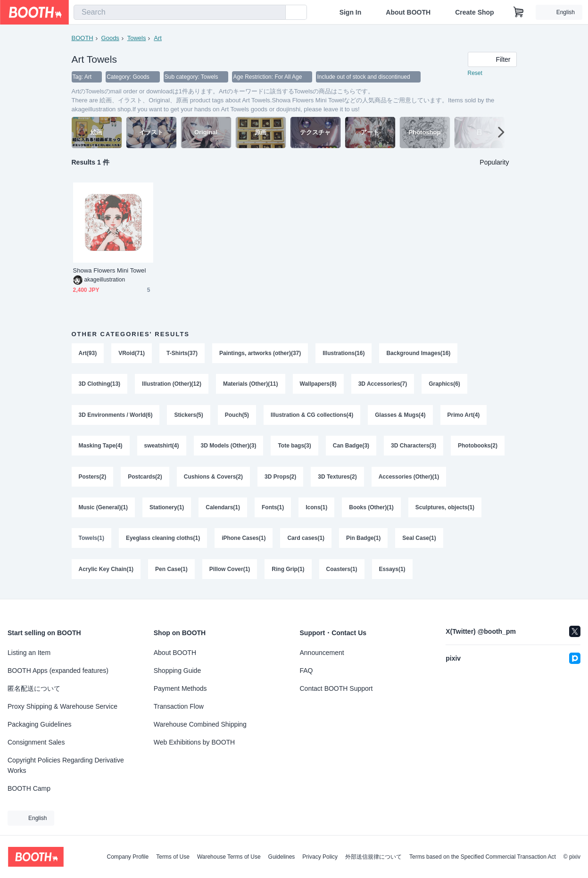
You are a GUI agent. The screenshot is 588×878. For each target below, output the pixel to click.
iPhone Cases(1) (244, 540)
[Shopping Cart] (519, 12)
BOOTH (83, 38)
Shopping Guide (177, 671)
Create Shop (474, 12)
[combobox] (180, 12)
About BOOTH (408, 12)
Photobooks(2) (478, 447)
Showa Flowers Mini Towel (110, 271)
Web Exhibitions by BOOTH (194, 742)
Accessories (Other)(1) (409, 478)
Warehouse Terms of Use (229, 857)
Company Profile (128, 857)
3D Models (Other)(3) (229, 447)
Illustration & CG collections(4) (312, 416)
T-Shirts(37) (182, 354)
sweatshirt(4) (162, 447)
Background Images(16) (419, 354)
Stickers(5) (189, 416)
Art (158, 38)
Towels (137, 38)
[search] (276, 13)
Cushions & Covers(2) (213, 478)
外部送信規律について (373, 857)
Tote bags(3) (295, 447)
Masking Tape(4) (101, 447)
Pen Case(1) (171, 572)
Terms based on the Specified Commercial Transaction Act (483, 857)
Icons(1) (317, 509)
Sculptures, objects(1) (445, 509)
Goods (110, 38)
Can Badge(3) (351, 447)
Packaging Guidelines (39, 724)
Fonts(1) (273, 509)
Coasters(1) (342, 572)
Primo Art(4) (464, 416)
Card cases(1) (306, 540)
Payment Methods (180, 688)
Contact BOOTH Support (336, 688)
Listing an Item (29, 653)
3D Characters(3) (414, 447)
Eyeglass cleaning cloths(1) (163, 540)
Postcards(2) (145, 478)
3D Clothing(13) (100, 385)
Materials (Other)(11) (251, 385)
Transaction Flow (179, 706)
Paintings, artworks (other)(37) (260, 354)
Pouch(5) (237, 416)
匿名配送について (34, 688)
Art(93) (88, 354)
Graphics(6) (445, 385)
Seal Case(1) (419, 540)
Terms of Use (173, 857)
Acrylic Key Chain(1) (106, 572)
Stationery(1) (167, 509)
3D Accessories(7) (383, 385)
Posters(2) (93, 478)
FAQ (306, 671)
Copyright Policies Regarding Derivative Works (66, 765)
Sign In (351, 12)
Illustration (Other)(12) (172, 385)
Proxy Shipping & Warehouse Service (62, 706)
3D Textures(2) (338, 478)
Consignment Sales (36, 742)
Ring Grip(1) (288, 572)
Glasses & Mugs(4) (401, 416)
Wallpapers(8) (318, 385)
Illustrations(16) (344, 354)
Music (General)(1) (104, 509)
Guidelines (282, 857)
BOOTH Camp (29, 788)
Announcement (322, 653)
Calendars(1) (223, 509)
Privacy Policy (320, 857)
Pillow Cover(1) (230, 572)
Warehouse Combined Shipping (200, 724)
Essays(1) (392, 572)
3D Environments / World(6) (116, 416)
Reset (475, 74)
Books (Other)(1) (372, 509)
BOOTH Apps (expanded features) (58, 671)
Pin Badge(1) (363, 540)
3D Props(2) (280, 478)
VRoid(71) (132, 354)
